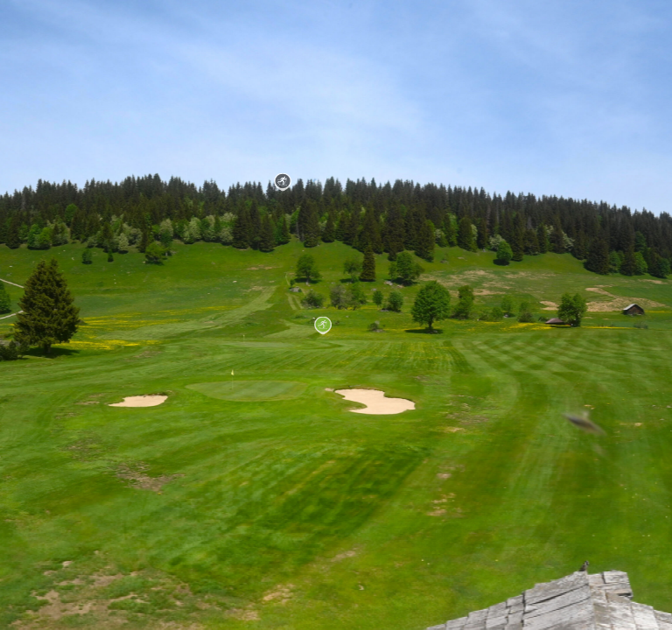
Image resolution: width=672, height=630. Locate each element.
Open (26, 526)
